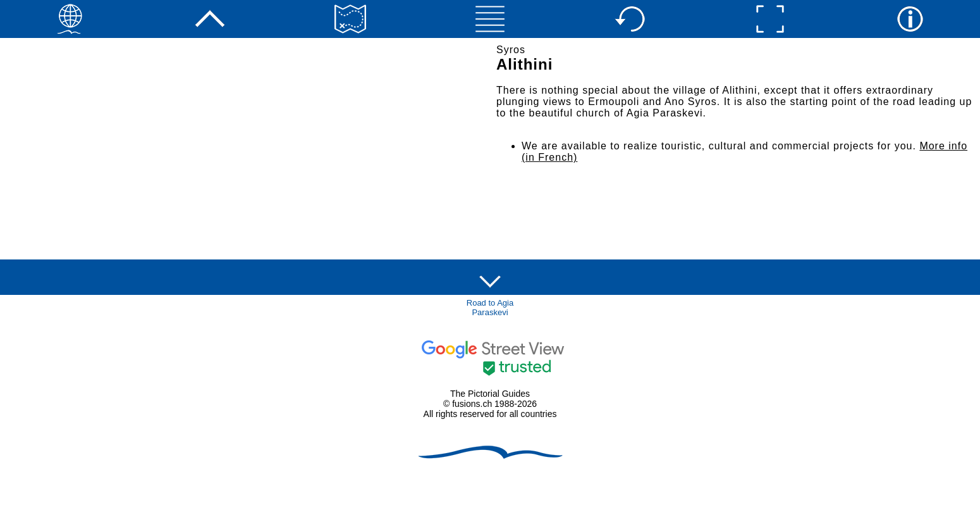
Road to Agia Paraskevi (490, 308)
